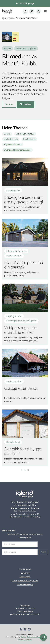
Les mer (9, 104)
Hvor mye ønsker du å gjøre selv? (25, 581)
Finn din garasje (25, 569)
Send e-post (28, 611)
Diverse (7, 134)
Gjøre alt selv (25, 577)
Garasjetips (25, 573)
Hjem (5, 18)
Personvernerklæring (25, 585)
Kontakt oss (25, 605)
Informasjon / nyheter (25, 134)
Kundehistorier (29, 139)
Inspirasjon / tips (11, 139)
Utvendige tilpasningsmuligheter (18, 150)
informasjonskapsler (25, 639)
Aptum (24, 637)
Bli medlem (26, 104)
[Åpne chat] (43, 637)
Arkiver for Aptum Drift (20, 18)
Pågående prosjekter (13, 144)
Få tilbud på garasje (25, 3)
